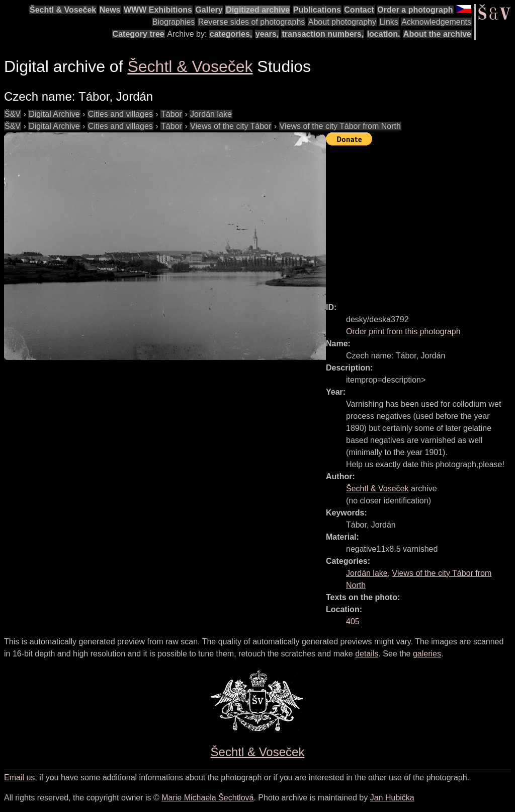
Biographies (174, 22)
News (110, 10)
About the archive (437, 34)
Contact (359, 10)
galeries (427, 654)
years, (267, 34)
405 (353, 621)
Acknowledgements (436, 22)
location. (384, 34)
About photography (342, 22)
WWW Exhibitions (158, 10)
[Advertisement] (420, 219)
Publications (317, 10)
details (367, 654)
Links (389, 22)
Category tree (139, 34)
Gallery (209, 10)
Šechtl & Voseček (63, 10)
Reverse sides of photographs (252, 22)
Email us (19, 778)
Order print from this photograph (403, 331)
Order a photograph (415, 10)
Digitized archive (258, 10)
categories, (231, 34)
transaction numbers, (323, 34)
